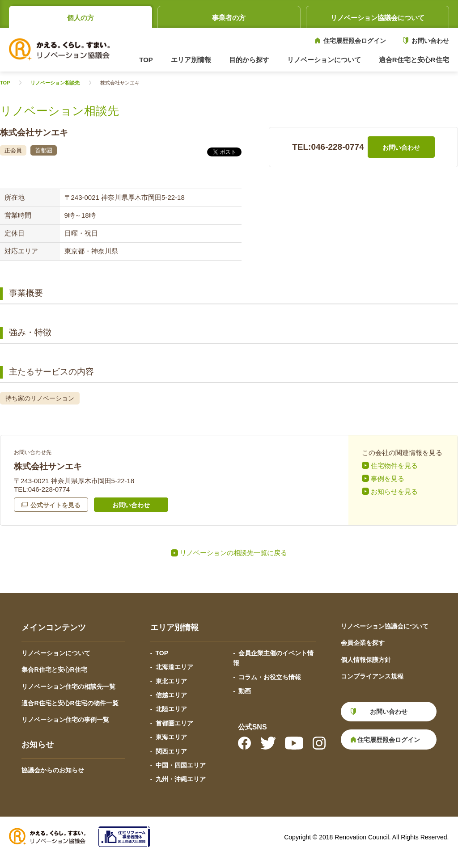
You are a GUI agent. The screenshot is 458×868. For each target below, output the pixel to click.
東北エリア (171, 681)
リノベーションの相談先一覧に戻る (233, 553)
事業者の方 (229, 18)
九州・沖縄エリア (181, 779)
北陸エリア (171, 709)
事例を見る (388, 478)
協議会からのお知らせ (53, 770)
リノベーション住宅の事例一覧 (65, 720)
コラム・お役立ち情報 (270, 677)
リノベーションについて (56, 653)
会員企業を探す (363, 643)
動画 (245, 691)
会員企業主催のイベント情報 (273, 658)
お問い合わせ (430, 41)
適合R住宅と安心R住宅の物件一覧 (70, 703)
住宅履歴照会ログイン (355, 41)
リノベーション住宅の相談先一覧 (68, 687)
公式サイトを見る (55, 505)
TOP (146, 60)
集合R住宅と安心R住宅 (54, 670)
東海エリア (171, 737)
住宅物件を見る (394, 466)
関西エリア (171, 751)
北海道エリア (174, 667)
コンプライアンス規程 (372, 676)
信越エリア (171, 695)
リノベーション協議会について (377, 18)
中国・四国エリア (181, 765)
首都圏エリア (174, 723)
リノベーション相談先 (55, 83)
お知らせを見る (394, 491)
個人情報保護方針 (366, 660)
